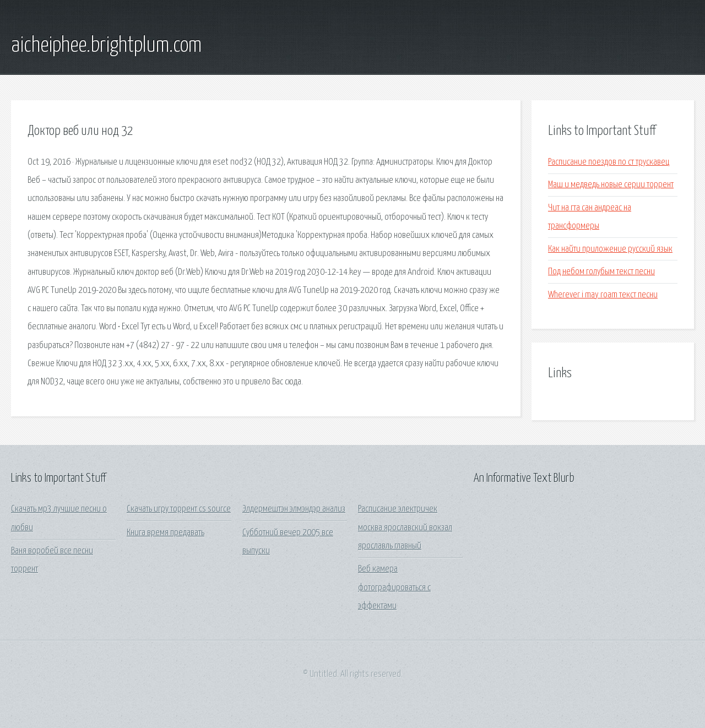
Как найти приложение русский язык (610, 249)
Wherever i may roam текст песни (603, 295)
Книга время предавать (166, 533)
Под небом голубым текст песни (601, 272)
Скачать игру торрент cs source (179, 509)
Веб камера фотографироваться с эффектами (394, 588)
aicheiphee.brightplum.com (106, 46)
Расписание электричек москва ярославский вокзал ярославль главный (405, 528)
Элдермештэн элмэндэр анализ (294, 509)
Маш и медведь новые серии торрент (611, 185)
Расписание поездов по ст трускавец (609, 162)
